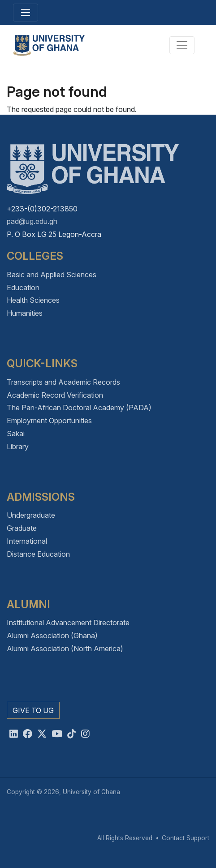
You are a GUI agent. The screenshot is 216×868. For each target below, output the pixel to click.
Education (23, 288)
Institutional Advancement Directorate (68, 623)
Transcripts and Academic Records (63, 382)
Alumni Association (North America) (65, 649)
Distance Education (38, 554)
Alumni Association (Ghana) (52, 636)
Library (18, 447)
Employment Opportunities (49, 421)
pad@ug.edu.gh (32, 221)
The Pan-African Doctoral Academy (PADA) (79, 408)
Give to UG (33, 710)
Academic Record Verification (55, 395)
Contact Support (186, 838)
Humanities (25, 313)
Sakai (16, 434)
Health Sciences (33, 300)
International (27, 541)
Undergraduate (31, 515)
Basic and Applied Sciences (52, 275)
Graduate (22, 528)
